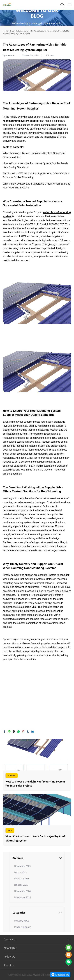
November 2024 (23, 897)
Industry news (22, 31)
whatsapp (18, 731)
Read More (37, 765)
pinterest (23, 731)
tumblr (28, 731)
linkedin (32, 731)
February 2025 (22, 879)
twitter (14, 731)
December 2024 (22, 891)
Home (6, 31)
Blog (12, 31)
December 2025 (22, 866)
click (37, 18)
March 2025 (20, 872)
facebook (5, 731)
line (9, 731)
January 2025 (21, 885)
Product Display (22, 927)
